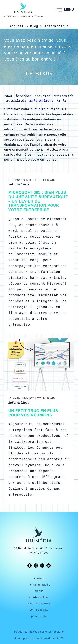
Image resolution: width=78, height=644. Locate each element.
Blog (34, 26)
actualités (16, 101)
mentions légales (39, 585)
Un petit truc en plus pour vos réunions (33, 413)
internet (23, 96)
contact (39, 578)
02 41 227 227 (39, 553)
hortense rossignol (52, 632)
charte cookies (39, 597)
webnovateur (46, 638)
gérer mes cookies (39, 603)
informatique (41, 101)
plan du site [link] (39, 616)
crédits (39, 591)
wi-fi (62, 101)
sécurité (43, 96)
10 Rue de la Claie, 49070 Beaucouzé (39, 548)
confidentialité (39, 610)
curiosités (64, 96)
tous (8, 96)
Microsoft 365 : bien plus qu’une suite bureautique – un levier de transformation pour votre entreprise (38, 201)
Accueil (17, 26)
